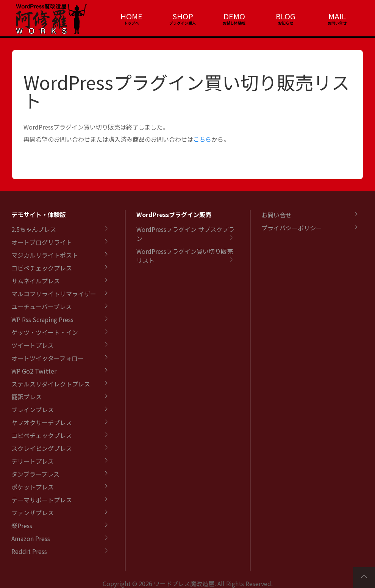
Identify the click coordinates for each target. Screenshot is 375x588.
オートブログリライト (42, 242)
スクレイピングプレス (42, 448)
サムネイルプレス (36, 281)
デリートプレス (33, 461)
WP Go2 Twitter (34, 371)
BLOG (285, 16)
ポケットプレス (33, 487)
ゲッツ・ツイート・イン (45, 332)
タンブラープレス (35, 474)
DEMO (234, 16)
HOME (131, 16)
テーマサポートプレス (42, 500)
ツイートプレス (33, 345)
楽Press (22, 525)
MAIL (337, 16)
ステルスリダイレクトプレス (51, 384)
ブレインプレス (33, 410)
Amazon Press (31, 538)
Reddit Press (29, 551)
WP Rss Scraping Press (42, 319)
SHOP (183, 16)
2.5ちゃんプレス (34, 229)
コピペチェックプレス (42, 268)
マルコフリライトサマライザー (54, 294)
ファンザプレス (33, 513)
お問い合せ (277, 215)
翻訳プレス (27, 397)
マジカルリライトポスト (45, 255)
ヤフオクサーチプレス (42, 422)
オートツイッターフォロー (48, 358)
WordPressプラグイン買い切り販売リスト (187, 91)
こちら (202, 139)
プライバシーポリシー (292, 228)
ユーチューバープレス (41, 307)
